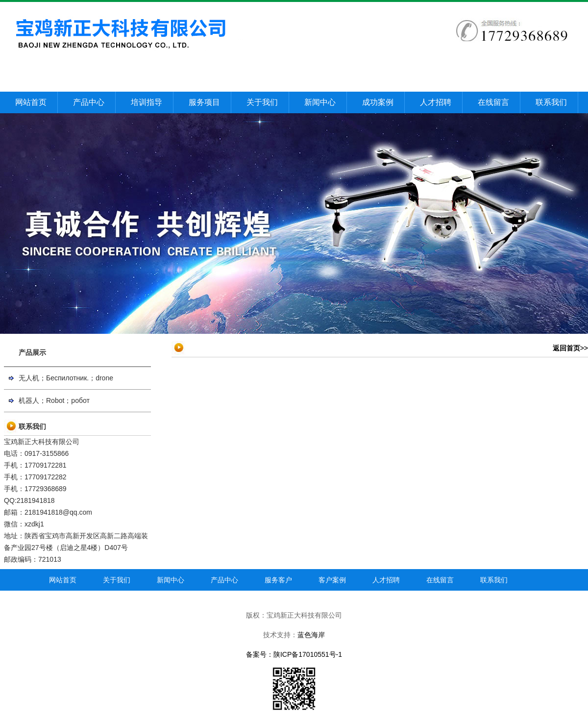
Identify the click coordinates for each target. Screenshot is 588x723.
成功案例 (378, 102)
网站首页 (31, 102)
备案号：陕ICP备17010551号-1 (294, 654)
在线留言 (493, 102)
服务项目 (204, 102)
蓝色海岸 (311, 635)
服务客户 (278, 580)
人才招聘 (436, 102)
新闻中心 (320, 102)
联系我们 (551, 102)
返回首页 (566, 348)
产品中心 (89, 102)
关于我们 (262, 102)
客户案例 (332, 580)
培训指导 (147, 102)
